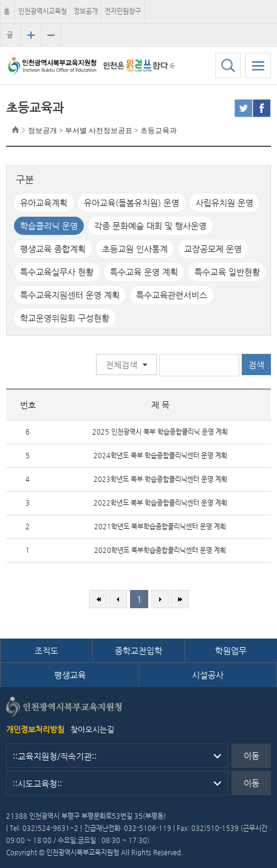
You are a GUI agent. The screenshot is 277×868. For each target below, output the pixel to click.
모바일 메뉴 (258, 66)
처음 (98, 599)
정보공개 (86, 11)
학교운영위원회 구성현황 (65, 318)
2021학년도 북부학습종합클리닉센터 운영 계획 (160, 527)
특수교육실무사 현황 (57, 272)
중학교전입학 (138, 651)
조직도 (46, 651)
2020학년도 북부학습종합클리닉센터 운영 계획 (160, 550)
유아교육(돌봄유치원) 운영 (132, 203)
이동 (251, 756)
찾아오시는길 (92, 729)
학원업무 (231, 651)
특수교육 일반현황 (227, 272)
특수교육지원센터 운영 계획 (70, 295)
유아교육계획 (44, 203)
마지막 (180, 599)
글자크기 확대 (31, 35)
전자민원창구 (123, 11)
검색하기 (228, 66)
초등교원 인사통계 (135, 249)
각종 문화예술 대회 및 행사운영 (150, 226)
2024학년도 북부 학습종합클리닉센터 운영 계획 (160, 456)
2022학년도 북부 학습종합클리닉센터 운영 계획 (160, 503)
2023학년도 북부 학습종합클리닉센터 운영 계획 (160, 479)
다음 (160, 599)
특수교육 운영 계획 (144, 272)
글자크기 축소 (51, 35)
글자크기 (10, 39)
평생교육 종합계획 (53, 249)
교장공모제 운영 (213, 249)
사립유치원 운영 (224, 203)
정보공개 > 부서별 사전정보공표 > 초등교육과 (102, 131)
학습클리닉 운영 (49, 226)
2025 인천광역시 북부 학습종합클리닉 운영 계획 (160, 432)
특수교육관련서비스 (172, 295)
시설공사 (208, 675)
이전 (118, 599)
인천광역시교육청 (43, 11)
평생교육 (70, 675)
